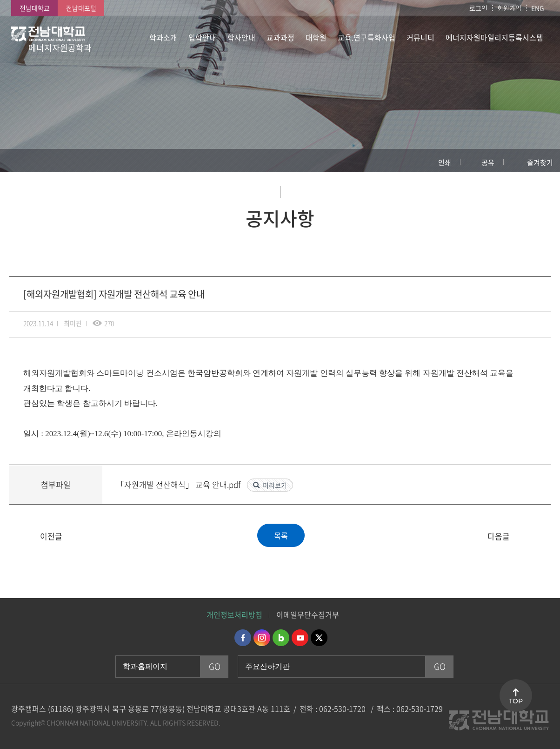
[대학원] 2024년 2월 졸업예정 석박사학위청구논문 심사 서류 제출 (22, 536)
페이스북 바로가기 (243, 638)
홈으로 (16, 161)
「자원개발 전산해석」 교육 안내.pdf (179, 484)
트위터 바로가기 (319, 638)
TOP (516, 701)
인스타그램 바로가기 (262, 638)
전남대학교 (35, 8)
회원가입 (509, 8)
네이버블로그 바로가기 (281, 638)
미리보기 (275, 485)
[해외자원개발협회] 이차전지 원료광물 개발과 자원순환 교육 (538, 536)
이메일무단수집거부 (308, 614)
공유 (488, 162)
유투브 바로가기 (300, 638)
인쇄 (445, 162)
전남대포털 (81, 8)
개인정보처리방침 (234, 614)
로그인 (478, 8)
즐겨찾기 (540, 162)
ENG (538, 8)
